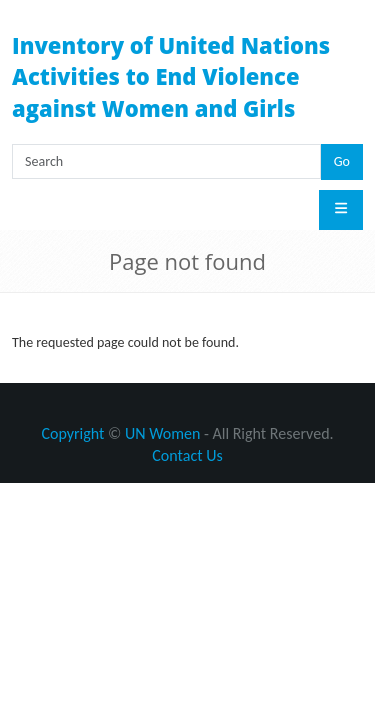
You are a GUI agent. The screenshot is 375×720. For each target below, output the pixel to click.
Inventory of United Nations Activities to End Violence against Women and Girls (171, 76)
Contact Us (187, 455)
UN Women (162, 433)
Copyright (72, 433)
